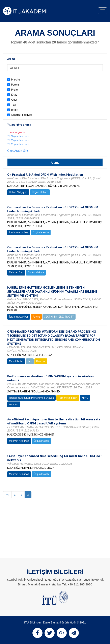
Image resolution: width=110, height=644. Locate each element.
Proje (15, 90)
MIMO (85, 398)
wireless (14, 404)
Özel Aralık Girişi (18, 151)
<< (7, 495)
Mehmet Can (16, 272)
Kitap (14, 95)
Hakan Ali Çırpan (18, 192)
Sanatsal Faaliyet (21, 115)
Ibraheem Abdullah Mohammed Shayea (31, 398)
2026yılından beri (18, 136)
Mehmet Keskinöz (19, 441)
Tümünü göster (16, 132)
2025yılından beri (18, 140)
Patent (15, 85)
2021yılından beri (18, 144)
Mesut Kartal (16, 361)
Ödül (14, 100)
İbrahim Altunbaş (19, 232)
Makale (16, 79)
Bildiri (15, 110)
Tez (13, 105)
